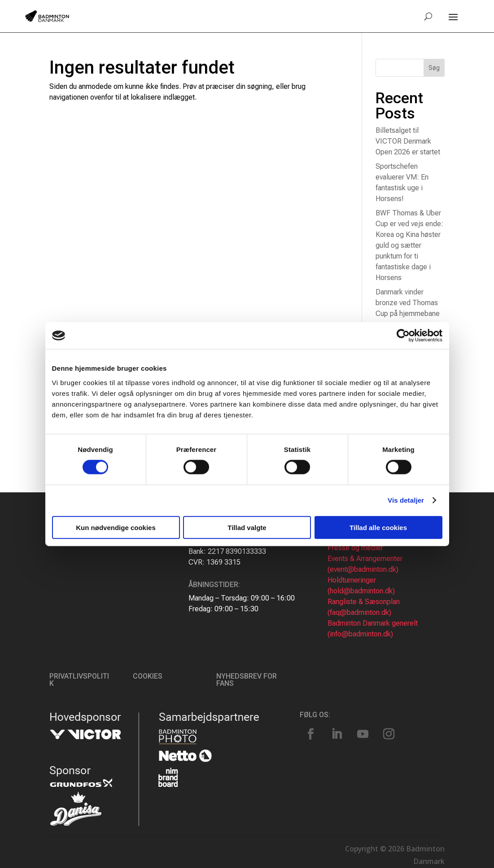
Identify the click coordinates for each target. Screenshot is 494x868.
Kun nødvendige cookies (116, 527)
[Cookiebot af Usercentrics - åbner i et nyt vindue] (403, 336)
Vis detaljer (406, 500)
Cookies (148, 676)
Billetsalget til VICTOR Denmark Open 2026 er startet (408, 141)
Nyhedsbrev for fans (247, 680)
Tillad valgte (247, 527)
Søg (434, 68)
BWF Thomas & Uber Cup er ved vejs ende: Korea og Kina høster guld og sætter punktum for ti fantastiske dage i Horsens (409, 245)
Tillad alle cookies (378, 527)
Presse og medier (355, 548)
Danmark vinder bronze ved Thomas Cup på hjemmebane (408, 303)
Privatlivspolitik (79, 680)
